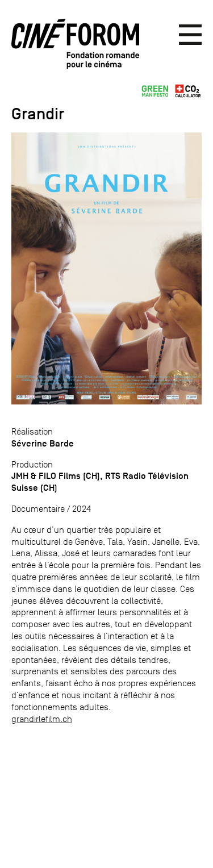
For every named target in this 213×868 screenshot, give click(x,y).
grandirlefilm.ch (42, 719)
